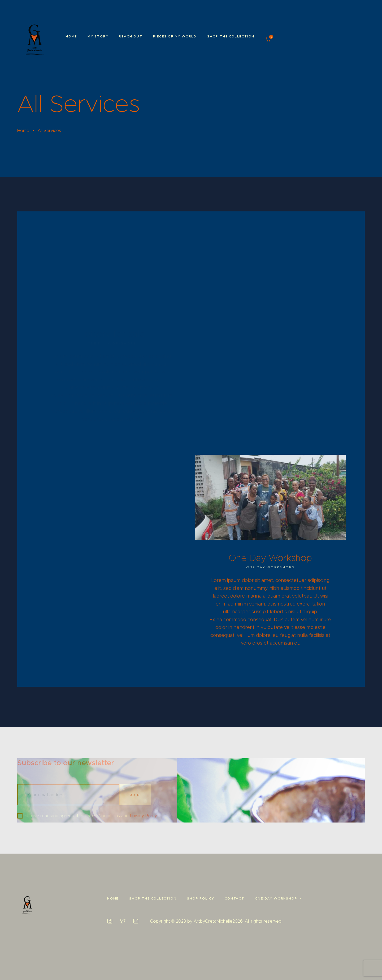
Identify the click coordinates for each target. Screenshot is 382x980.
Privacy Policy (144, 816)
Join (135, 795)
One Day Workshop (270, 558)
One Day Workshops (270, 567)
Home (23, 131)
